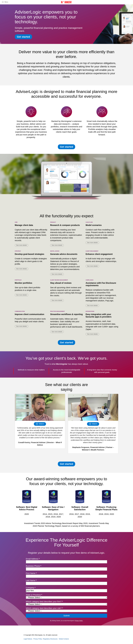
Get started (23, 37)
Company (31, 588)
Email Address (33, 559)
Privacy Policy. (79, 621)
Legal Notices (28, 639)
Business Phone (34, 566)
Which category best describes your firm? (44, 602)
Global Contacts (64, 639)
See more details (22, 245)
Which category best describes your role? (44, 608)
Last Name (31, 580)
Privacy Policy (38, 639)
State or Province (34, 595)
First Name (31, 573)
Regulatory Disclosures (50, 639)
